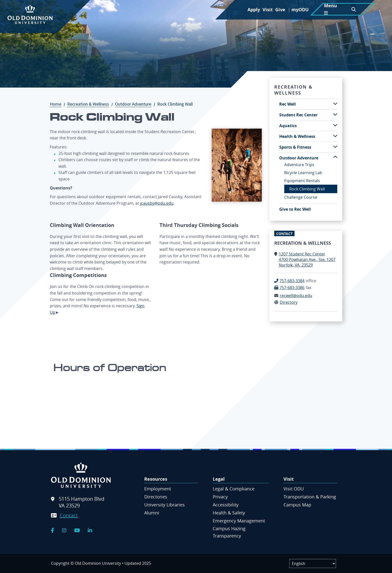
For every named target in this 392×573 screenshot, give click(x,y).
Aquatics (288, 126)
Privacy (220, 497)
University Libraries (164, 505)
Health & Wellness (297, 136)
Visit (268, 10)
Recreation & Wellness (91, 104)
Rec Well (287, 104)
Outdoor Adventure (136, 104)
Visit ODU (294, 489)
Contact (69, 515)
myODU (300, 10)
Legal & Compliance (234, 489)
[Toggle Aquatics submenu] (335, 125)
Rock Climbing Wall (307, 189)
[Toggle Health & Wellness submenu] (335, 136)
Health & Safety (229, 513)
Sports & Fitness (295, 147)
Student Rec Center (298, 115)
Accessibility (226, 505)
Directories (156, 497)
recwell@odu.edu (296, 296)
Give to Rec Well (295, 209)
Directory (289, 302)
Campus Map (297, 505)
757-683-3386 (292, 288)
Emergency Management (239, 521)
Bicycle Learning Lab (303, 173)
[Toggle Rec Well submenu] (335, 104)
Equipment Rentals (302, 181)
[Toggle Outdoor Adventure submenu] (335, 158)
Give (280, 10)
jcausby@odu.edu (157, 203)
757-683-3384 (292, 281)
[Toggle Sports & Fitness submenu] (335, 147)
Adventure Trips (299, 165)
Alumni (152, 513)
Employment (158, 489)
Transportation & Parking (310, 497)
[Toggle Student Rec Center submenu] (335, 114)
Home (58, 104)
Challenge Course (301, 197)
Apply (254, 10)
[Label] (313, 563)
